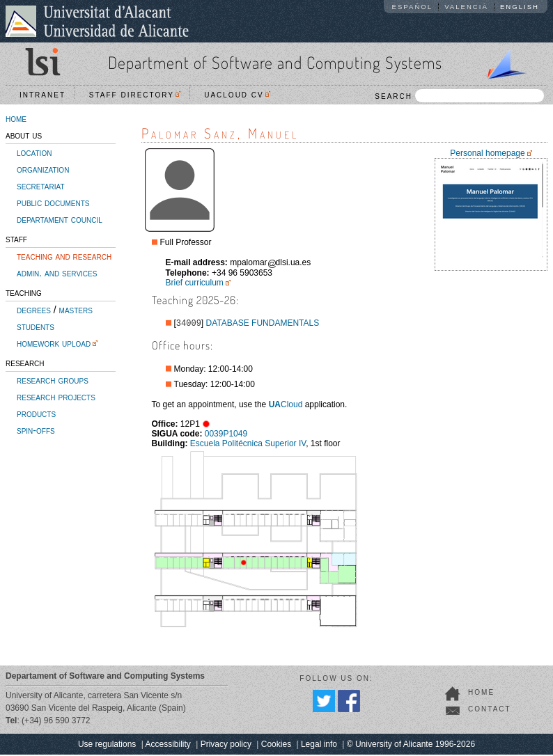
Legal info (319, 746)
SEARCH (459, 96)
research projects (56, 397)
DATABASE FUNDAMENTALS (263, 324)
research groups (53, 380)
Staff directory (135, 95)
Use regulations (107, 746)
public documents (53, 203)
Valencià (466, 7)
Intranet (42, 95)
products (36, 414)
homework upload (54, 343)
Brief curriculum (195, 283)
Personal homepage (487, 153)
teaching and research (64, 256)
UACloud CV (237, 95)
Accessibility (168, 746)
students (36, 326)
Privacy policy (226, 746)
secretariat (41, 186)
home (16, 118)
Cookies (276, 746)
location (34, 152)
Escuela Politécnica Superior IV (248, 445)
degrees (34, 310)
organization (43, 169)
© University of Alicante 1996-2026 (411, 746)
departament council (60, 219)
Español (413, 7)
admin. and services (57, 273)
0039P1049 (226, 435)
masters (76, 310)
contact (490, 710)
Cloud (286, 406)
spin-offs (36, 430)
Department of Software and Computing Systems (275, 62)
